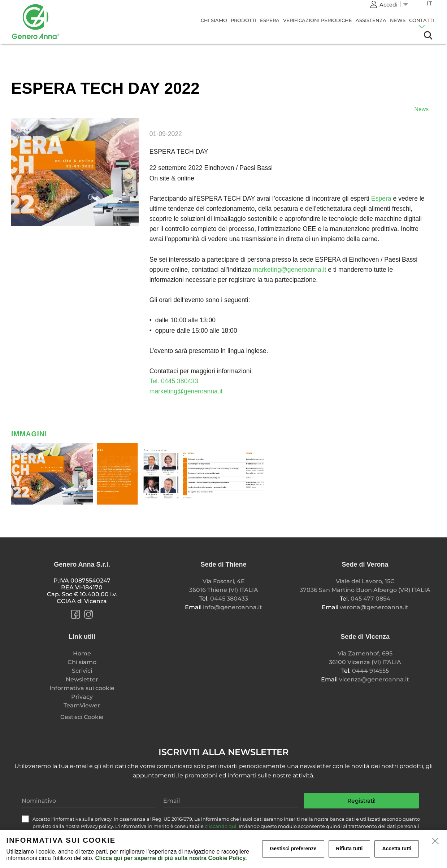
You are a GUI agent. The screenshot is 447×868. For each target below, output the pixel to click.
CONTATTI (422, 20)
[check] (25, 819)
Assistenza (371, 20)
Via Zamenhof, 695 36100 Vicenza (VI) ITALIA (365, 658)
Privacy (82, 697)
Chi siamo (214, 20)
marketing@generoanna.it (290, 270)
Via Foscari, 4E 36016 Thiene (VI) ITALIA (224, 586)
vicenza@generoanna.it (374, 679)
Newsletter (82, 679)
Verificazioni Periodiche (318, 20)
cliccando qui (221, 826)
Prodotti (244, 20)
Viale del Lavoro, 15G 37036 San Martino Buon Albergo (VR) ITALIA (365, 586)
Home (82, 653)
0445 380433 (229, 599)
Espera (270, 20)
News (398, 20)
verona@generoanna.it (374, 607)
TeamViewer (82, 705)
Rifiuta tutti (350, 849)
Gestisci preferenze (293, 849)
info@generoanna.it (233, 607)
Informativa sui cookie (82, 688)
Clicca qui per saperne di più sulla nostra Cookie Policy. (171, 858)
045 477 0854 (370, 599)
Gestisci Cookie (82, 717)
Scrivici (82, 671)
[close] (435, 841)
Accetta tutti (397, 849)
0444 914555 (370, 671)
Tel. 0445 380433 (174, 381)
